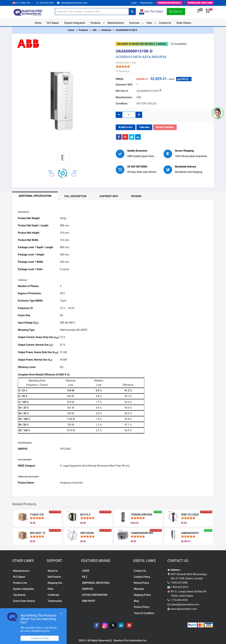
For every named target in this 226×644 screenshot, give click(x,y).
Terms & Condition (144, 613)
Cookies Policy (142, 577)
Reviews (136, 196)
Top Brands (19, 595)
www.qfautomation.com (184, 609)
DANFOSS (88, 589)
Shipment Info (109, 196)
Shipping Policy (142, 595)
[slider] (123, 66)
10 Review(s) (123, 71)
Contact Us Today (40, 638)
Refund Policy (141, 583)
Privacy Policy (142, 607)
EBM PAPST (89, 601)
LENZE (86, 571)
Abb (95, 30)
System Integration (75, 23)
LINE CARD (200, 3)
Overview (134, 23)
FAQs (50, 589)
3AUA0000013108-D (127, 30)
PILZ (85, 577)
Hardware (106, 30)
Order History (184, 23)
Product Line (20, 583)
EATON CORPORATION (95, 595)
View (149, 23)
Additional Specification (35, 196)
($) (22, 3)
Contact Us (165, 23)
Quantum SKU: (124, 85)
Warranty (139, 589)
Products (96, 23)
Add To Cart (126, 127)
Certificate (53, 595)
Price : (120, 79)
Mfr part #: (122, 91)
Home (38, 23)
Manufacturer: (124, 97)
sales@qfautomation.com (72, 3)
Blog (136, 601)
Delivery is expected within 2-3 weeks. (142, 44)
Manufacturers (116, 23)
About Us (53, 571)
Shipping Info (55, 583)
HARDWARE (122, 63)
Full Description (75, 196)
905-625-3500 (45, 3)
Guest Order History (24, 601)
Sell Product (54, 577)
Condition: (122, 104)
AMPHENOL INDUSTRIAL (96, 583)
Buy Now (144, 127)
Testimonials (55, 601)
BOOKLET (169, 3)
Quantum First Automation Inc (130, 640)
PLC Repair (53, 23)
